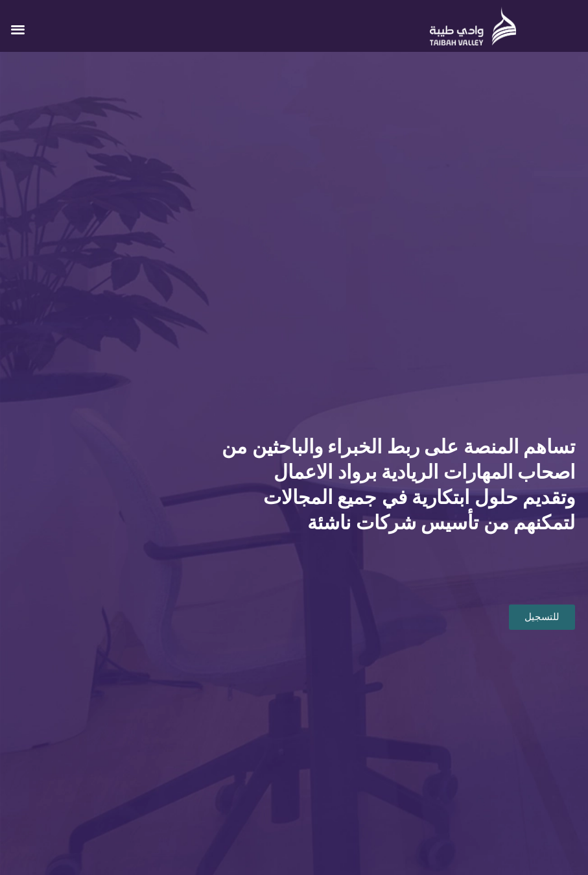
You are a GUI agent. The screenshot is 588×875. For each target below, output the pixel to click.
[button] (18, 29)
